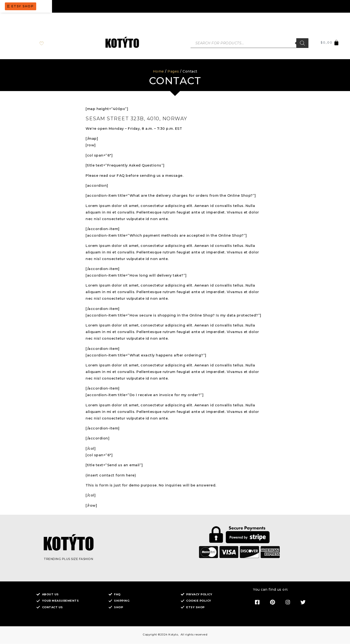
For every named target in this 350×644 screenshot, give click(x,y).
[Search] (302, 43)
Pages (173, 72)
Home (158, 72)
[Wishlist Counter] (46, 43)
